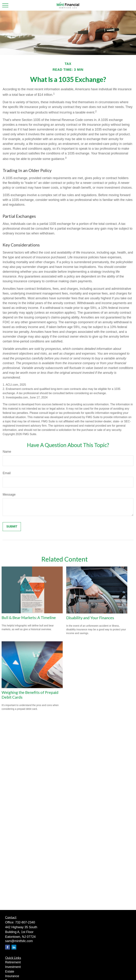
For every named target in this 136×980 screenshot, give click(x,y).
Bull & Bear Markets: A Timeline (29, 617)
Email (7, 473)
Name (7, 452)
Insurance (12, 976)
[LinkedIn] (14, 947)
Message (9, 495)
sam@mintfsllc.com (19, 941)
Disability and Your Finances (90, 618)
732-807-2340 (25, 922)
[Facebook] (8, 947)
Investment (13, 967)
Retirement (13, 962)
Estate (10, 971)
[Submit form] (12, 527)
